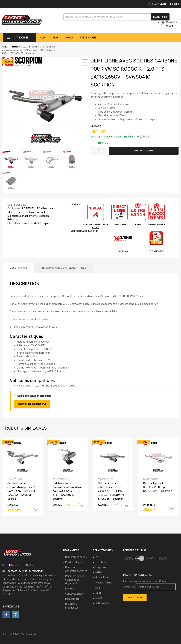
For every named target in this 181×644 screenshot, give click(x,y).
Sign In (164, 4)
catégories (23, 38)
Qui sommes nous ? (76, 557)
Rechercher (160, 17)
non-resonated (30, 223)
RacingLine (102, 577)
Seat (55, 38)
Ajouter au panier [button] (36, 510)
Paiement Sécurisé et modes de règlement (76, 580)
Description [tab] (18, 268)
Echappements (29, 216)
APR (98, 557)
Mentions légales (75, 562)
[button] (85, 62)
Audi (43, 38)
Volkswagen (88, 38)
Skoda (69, 38)
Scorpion (45, 223)
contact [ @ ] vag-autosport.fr (25, 571)
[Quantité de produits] (98, 151)
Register (174, 4)
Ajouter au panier (144, 151)
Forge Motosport (105, 567)
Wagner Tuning (104, 582)
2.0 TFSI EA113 (30, 47)
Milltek (99, 572)
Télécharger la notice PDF (32, 404)
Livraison (70, 588)
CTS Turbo (101, 562)
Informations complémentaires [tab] (64, 268)
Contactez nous (75, 594)
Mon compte (72, 599)
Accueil (6, 47)
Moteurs (16, 47)
